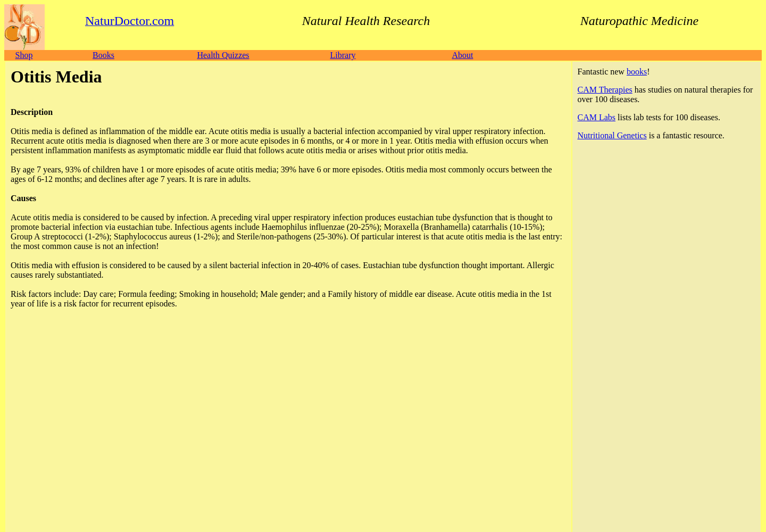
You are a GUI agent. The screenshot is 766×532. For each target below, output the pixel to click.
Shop (24, 55)
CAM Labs (597, 117)
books (637, 72)
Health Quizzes (223, 55)
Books (103, 55)
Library (343, 55)
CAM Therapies (605, 90)
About (462, 55)
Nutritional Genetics (612, 135)
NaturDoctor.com (55, 454)
